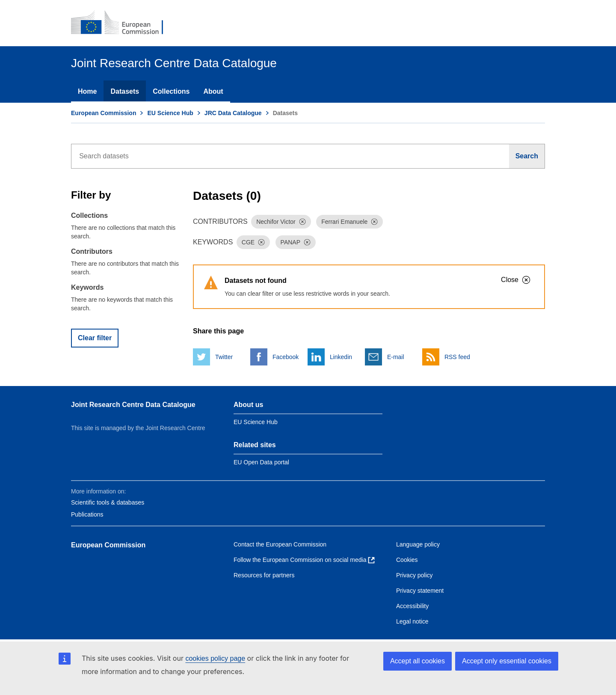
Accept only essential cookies (507, 661)
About (213, 91)
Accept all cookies (418, 661)
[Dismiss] (302, 222)
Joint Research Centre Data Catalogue (133, 405)
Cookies (407, 560)
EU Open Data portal (261, 462)
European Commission (104, 113)
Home (87, 91)
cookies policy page (215, 658)
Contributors (92, 251)
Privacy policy (415, 575)
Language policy (418, 544)
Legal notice (412, 621)
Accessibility (412, 606)
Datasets (125, 91)
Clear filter (95, 338)
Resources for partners (264, 575)
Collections (171, 91)
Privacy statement (420, 591)
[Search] (527, 156)
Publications (87, 514)
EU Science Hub (170, 113)
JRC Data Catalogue (233, 113)
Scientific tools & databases (108, 502)
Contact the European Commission (280, 544)
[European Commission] (123, 23)
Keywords (87, 287)
